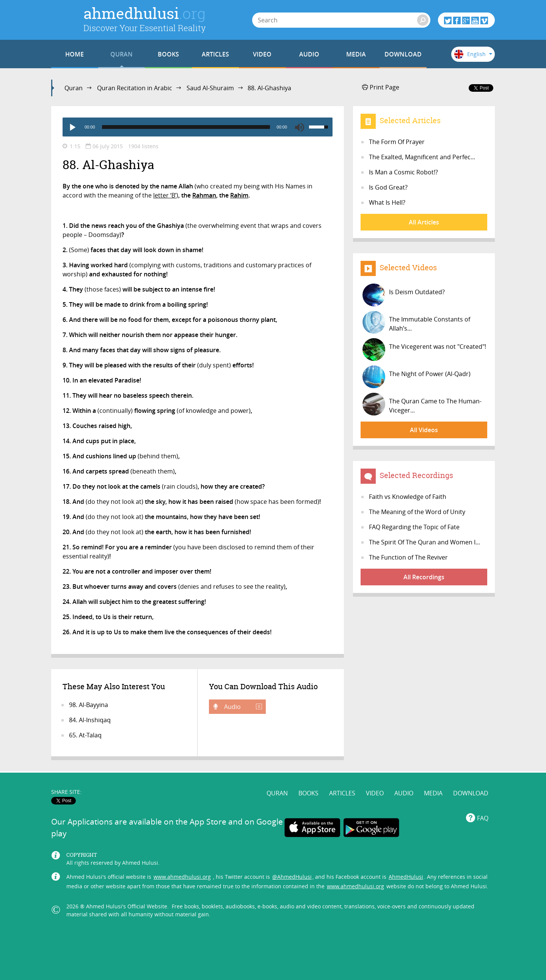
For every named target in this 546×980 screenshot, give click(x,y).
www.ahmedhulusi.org (182, 877)
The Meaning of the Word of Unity (417, 512)
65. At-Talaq (85, 735)
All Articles (424, 222)
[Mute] (300, 127)
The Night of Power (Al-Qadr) (417, 377)
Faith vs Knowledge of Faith (408, 497)
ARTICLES (215, 54)
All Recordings (424, 577)
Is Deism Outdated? (404, 295)
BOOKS (168, 54)
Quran (74, 88)
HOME (75, 54)
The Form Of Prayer (397, 142)
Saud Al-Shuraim (210, 88)
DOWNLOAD (403, 54)
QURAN (122, 54)
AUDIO (309, 54)
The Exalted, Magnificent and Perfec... (422, 157)
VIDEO (262, 54)
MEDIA (356, 54)
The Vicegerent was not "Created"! (424, 350)
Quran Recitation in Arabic (135, 88)
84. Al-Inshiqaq (90, 720)
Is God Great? (388, 187)
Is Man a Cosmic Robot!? (403, 172)
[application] (198, 127)
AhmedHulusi (406, 877)
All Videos (424, 430)
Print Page (381, 87)
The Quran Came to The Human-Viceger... (422, 404)
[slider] (186, 127)
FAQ (483, 818)
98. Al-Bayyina (89, 705)
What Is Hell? (387, 202)
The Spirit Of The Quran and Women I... (424, 542)
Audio (242, 707)
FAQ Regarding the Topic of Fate (414, 527)
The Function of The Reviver (408, 557)
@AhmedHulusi (292, 877)
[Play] (72, 127)
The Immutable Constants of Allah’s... (416, 322)
